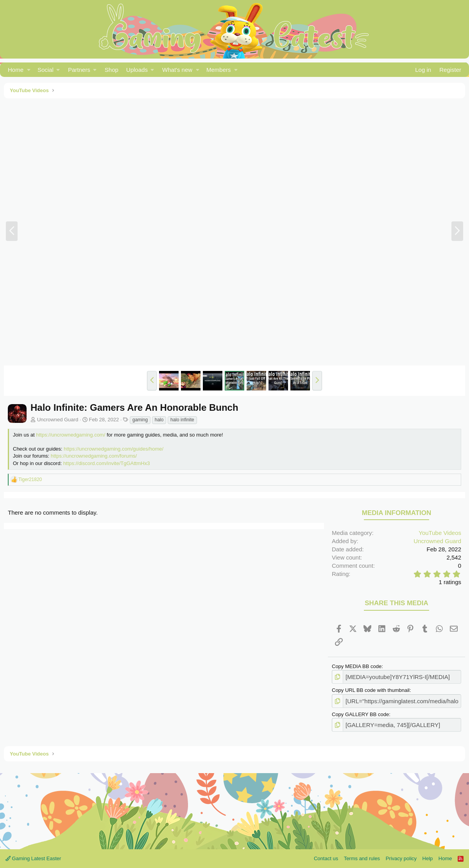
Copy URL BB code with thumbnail (371, 689)
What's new (177, 70)
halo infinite (182, 420)
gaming (140, 420)
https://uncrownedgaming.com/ (71, 435)
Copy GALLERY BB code (360, 712)
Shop (112, 70)
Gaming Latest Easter (33, 855)
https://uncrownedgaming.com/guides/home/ (114, 449)
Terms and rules (362, 855)
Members (219, 70)
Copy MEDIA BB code (357, 666)
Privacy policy (401, 855)
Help (428, 855)
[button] (29, 70)
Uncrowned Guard (58, 420)
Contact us (326, 855)
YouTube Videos (440, 533)
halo (159, 420)
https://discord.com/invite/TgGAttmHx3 (107, 463)
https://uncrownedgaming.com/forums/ (94, 456)
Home (16, 70)
